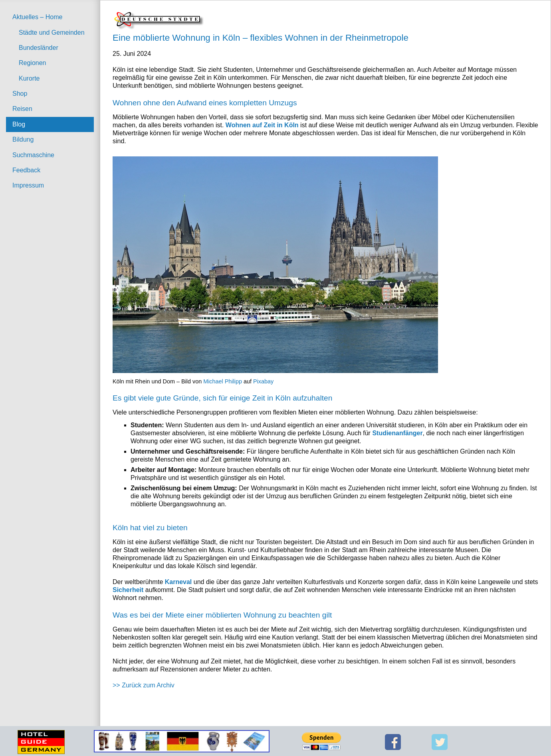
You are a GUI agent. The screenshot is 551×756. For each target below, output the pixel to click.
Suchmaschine (33, 155)
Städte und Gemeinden (52, 33)
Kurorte (29, 78)
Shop (20, 94)
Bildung (23, 139)
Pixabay (263, 381)
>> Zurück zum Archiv (144, 685)
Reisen (22, 109)
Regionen (33, 63)
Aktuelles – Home (37, 17)
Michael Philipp (223, 381)
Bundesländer (39, 48)
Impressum (28, 185)
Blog (19, 124)
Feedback (26, 170)
